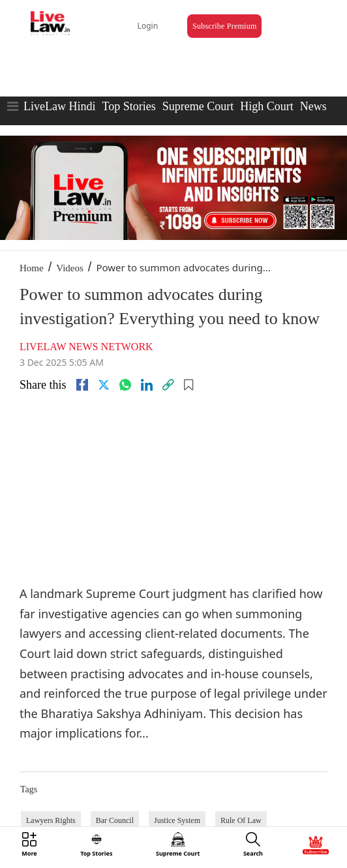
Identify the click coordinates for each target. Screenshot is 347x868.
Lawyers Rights (51, 820)
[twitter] (104, 385)
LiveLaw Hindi (59, 106)
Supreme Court (198, 106)
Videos (70, 268)
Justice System (177, 820)
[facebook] (82, 385)
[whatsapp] (125, 385)
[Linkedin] (147, 385)
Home (32, 268)
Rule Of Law (241, 820)
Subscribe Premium (224, 26)
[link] (168, 385)
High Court (267, 106)
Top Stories (128, 106)
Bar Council (115, 820)
